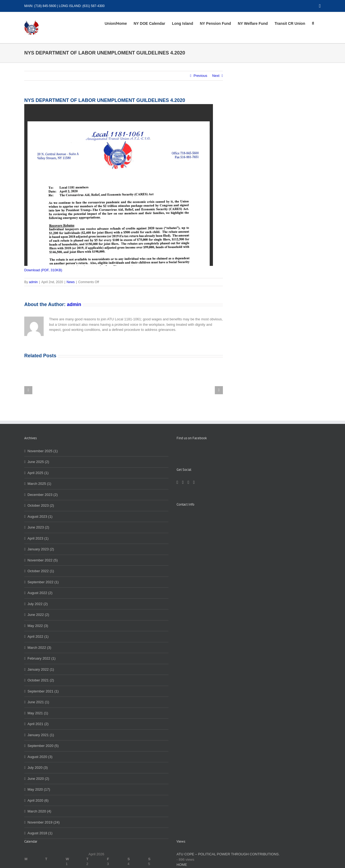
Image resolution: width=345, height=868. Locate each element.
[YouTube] (194, 482)
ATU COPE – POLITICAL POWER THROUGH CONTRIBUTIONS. (228, 854)
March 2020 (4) (39, 811)
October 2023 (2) (41, 505)
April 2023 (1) (38, 538)
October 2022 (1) (41, 571)
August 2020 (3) (40, 757)
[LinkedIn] (183, 482)
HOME (182, 865)
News (71, 282)
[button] (313, 23)
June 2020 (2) (38, 779)
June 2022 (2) (38, 615)
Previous (200, 76)
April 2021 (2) (38, 724)
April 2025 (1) (38, 473)
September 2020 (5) (43, 746)
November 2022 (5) (43, 560)
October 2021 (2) (41, 680)
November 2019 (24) (44, 822)
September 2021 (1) (43, 691)
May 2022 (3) (38, 626)
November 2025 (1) (43, 451)
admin (33, 282)
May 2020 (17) (39, 789)
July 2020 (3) (38, 768)
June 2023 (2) (38, 527)
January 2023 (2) (41, 549)
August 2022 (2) (40, 593)
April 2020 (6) (38, 800)
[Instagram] (188, 482)
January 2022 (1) (41, 669)
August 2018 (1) (40, 833)
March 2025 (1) (39, 484)
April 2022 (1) (38, 637)
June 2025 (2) (38, 462)
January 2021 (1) (41, 735)
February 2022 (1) (42, 658)
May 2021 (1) (38, 713)
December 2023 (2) (43, 495)
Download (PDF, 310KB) (43, 270)
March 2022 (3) (39, 648)
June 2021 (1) (38, 702)
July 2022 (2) (38, 604)
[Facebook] (177, 482)
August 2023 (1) (40, 517)
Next (216, 76)
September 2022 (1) (43, 582)
